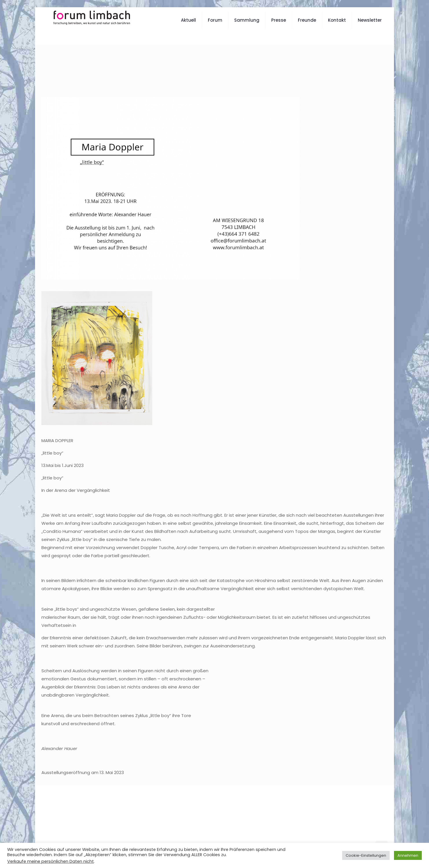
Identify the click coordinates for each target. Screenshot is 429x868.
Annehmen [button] (408, 855)
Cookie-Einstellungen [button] (366, 855)
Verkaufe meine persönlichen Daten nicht (51, 861)
